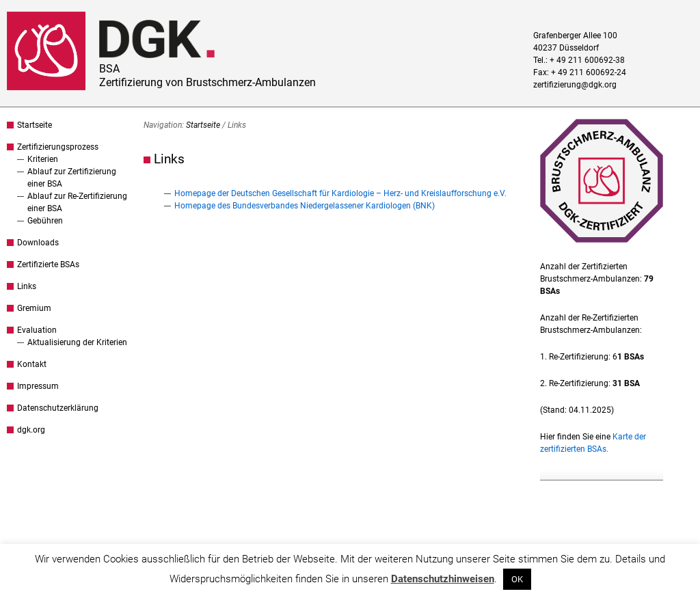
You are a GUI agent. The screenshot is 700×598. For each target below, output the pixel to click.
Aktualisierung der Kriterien (77, 342)
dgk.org (31, 430)
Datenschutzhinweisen (443, 579)
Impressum (38, 386)
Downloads (38, 243)
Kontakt (32, 364)
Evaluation (37, 330)
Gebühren (45, 221)
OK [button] (517, 579)
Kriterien (43, 159)
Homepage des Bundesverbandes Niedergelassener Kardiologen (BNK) (305, 206)
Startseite (35, 125)
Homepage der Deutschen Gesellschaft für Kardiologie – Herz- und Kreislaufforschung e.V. (340, 193)
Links (27, 286)
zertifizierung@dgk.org (575, 85)
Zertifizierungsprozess (58, 147)
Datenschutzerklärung (58, 408)
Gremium (34, 308)
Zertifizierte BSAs (48, 264)
